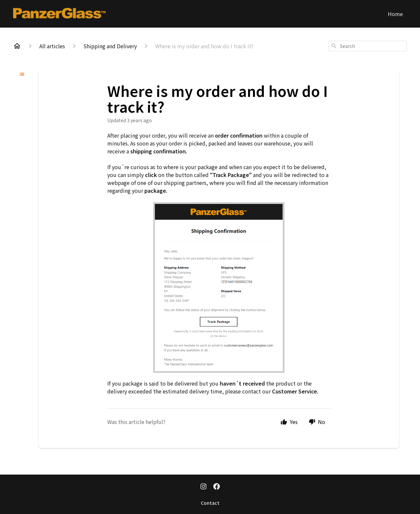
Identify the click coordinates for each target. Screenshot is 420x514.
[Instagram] (203, 487)
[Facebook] (217, 487)
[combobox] (367, 46)
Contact (210, 503)
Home (395, 14)
